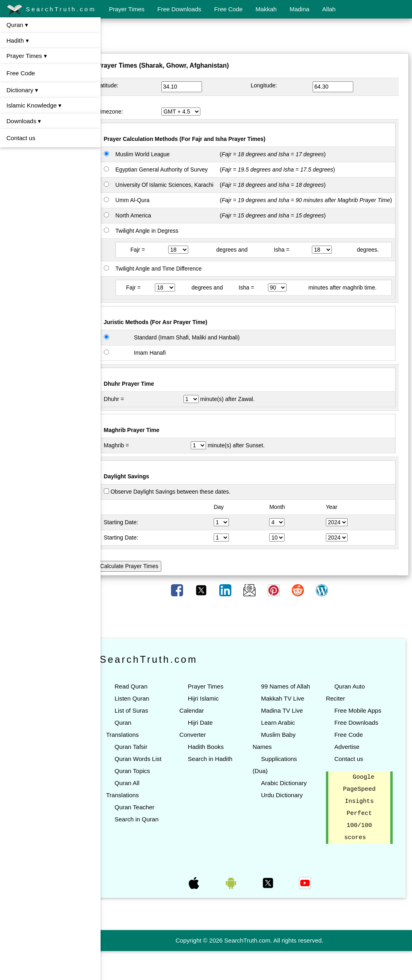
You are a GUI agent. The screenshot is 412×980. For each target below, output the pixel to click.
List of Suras (145, 727)
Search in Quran (150, 848)
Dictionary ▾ (22, 90)
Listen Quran (146, 715)
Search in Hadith (220, 776)
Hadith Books (216, 764)
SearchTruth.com (51, 10)
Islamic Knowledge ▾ (34, 105)
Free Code (228, 9)
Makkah (266, 9)
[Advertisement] (256, 37)
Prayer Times (127, 9)
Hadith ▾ (18, 40)
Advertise (350, 776)
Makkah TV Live (289, 727)
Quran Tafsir (145, 764)
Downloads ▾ (24, 121)
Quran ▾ (17, 25)
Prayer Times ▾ (27, 56)
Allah (329, 9)
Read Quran (145, 703)
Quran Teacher (148, 836)
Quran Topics (146, 800)
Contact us (21, 138)
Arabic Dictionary (291, 812)
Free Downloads (179, 9)
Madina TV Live (289, 739)
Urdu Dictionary (289, 824)
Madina (300, 9)
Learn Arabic (285, 752)
